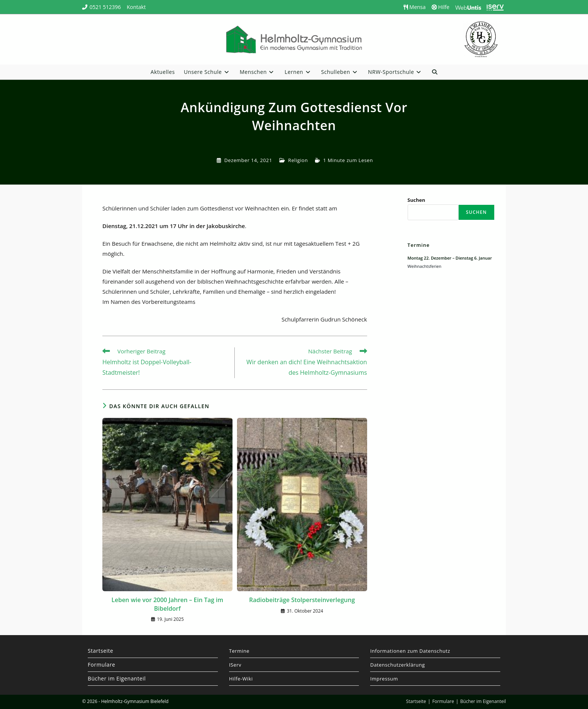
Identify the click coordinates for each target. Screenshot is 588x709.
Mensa (415, 7)
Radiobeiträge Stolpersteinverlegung (302, 600)
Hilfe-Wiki (241, 679)
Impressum (384, 679)
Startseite (100, 651)
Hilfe (441, 7)
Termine (239, 651)
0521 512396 (105, 7)
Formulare (101, 665)
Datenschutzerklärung (397, 665)
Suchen (416, 200)
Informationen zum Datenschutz (410, 651)
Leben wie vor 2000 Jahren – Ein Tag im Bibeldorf (167, 604)
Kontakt (136, 7)
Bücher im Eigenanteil (117, 678)
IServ (235, 665)
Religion (298, 160)
